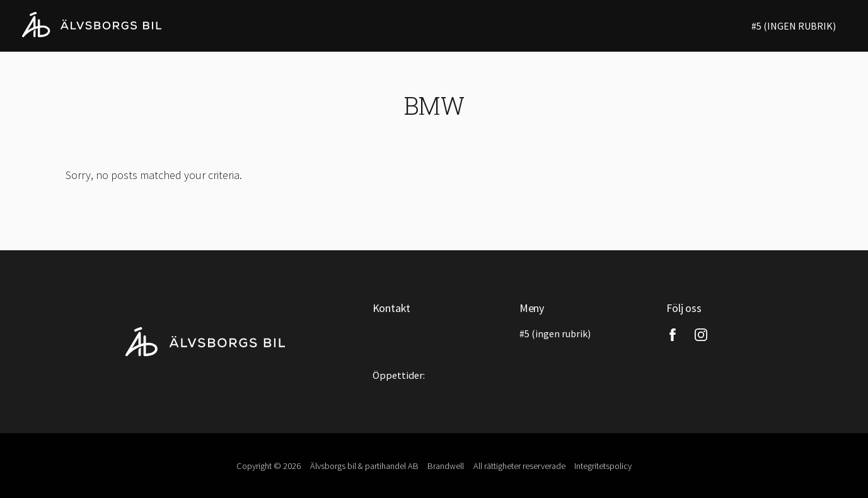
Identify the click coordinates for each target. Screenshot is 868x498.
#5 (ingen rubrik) (794, 26)
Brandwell (446, 466)
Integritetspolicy (603, 466)
